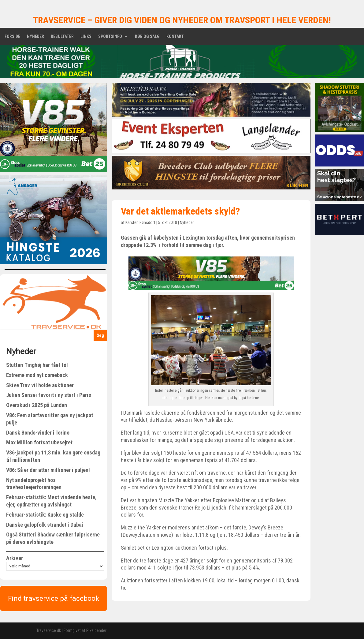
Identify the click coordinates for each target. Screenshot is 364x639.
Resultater (62, 37)
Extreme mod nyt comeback (37, 375)
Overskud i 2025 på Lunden (37, 405)
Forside (12, 37)
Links (86, 37)
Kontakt (175, 37)
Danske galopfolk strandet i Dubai (45, 525)
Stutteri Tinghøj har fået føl (37, 365)
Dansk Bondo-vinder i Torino (38, 433)
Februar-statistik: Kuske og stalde (45, 515)
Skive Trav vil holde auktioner (40, 385)
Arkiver (15, 558)
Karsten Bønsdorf (140, 222)
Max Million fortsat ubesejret (39, 442)
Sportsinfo (110, 37)
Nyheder (35, 37)
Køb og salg (147, 37)
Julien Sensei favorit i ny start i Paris (49, 395)
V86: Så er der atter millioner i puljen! (48, 470)
